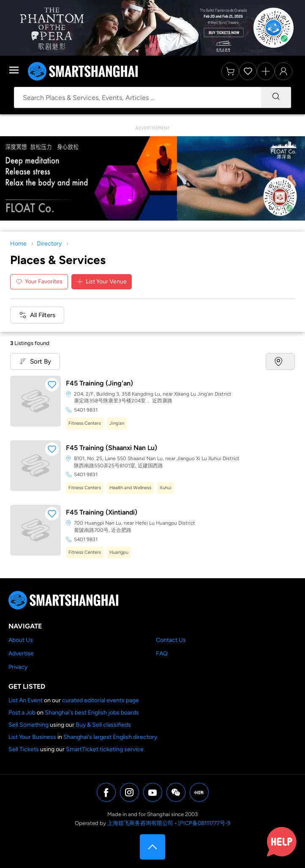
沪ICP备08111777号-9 (204, 823)
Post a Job (22, 713)
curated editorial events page (101, 700)
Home (18, 244)
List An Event (26, 700)
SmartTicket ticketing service (105, 749)
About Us (21, 640)
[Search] (276, 97)
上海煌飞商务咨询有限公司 (140, 823)
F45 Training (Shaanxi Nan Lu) (112, 448)
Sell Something (29, 725)
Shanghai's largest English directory (110, 737)
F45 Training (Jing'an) (99, 383)
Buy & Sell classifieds (103, 725)
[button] (52, 385)
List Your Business (32, 737)
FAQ (162, 654)
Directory (49, 244)
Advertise (21, 654)
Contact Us (171, 640)
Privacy (18, 667)
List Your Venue (102, 282)
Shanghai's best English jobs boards (92, 713)
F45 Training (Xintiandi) (102, 512)
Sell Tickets (24, 749)
